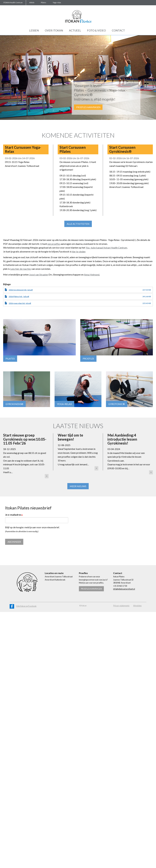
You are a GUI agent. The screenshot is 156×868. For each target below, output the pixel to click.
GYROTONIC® (117, 404)
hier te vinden (79, 251)
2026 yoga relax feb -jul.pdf (20, 303)
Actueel (75, 30)
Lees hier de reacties (21, 269)
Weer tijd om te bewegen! (70, 437)
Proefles (88, 359)
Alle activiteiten (78, 224)
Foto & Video (96, 30)
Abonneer (14, 542)
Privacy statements (121, 606)
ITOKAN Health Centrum (13, 2)
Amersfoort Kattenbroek (55, 580)
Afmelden (137, 606)
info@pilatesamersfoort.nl (124, 589)
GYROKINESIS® (14, 404)
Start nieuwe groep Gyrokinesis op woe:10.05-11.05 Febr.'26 (25, 439)
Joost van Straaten (39, 275)
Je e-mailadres (13, 515)
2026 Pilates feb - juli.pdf (19, 296)
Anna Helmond (92, 275)
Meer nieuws (78, 486)
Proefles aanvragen (88, 107)
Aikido (32, 2)
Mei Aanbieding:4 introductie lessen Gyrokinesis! (122, 439)
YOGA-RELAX (64, 404)
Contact (118, 30)
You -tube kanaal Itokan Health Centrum (106, 248)
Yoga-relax (57, 2)
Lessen (34, 30)
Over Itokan (54, 30)
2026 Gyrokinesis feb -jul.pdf (21, 290)
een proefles (54, 244)
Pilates (44, 2)
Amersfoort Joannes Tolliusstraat (59, 577)
